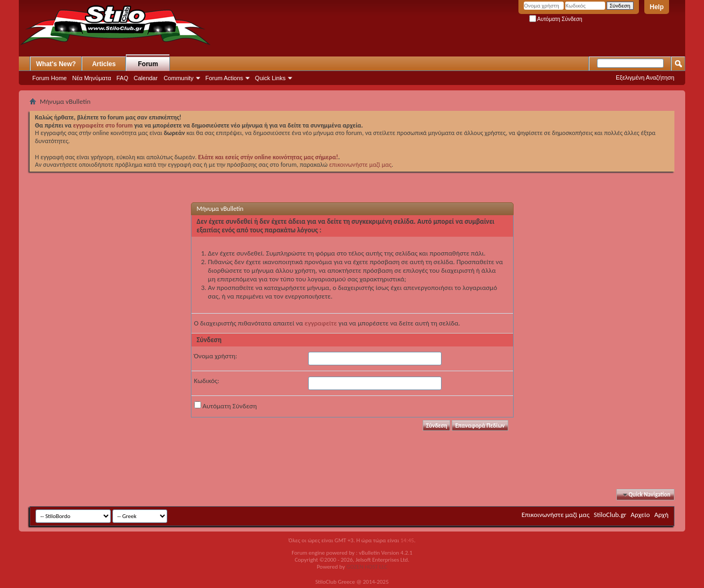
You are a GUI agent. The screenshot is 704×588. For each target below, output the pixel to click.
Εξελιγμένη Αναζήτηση (645, 77)
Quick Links (270, 78)
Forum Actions (224, 78)
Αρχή (661, 515)
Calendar (146, 78)
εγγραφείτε (321, 323)
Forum (148, 64)
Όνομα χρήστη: (216, 356)
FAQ (123, 78)
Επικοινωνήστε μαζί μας (556, 515)
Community (179, 78)
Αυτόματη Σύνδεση (556, 19)
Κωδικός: (207, 381)
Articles (104, 64)
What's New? (56, 64)
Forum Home (49, 78)
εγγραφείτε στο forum (104, 125)
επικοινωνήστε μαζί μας (360, 165)
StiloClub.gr (610, 515)
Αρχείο (641, 515)
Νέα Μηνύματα (91, 78)
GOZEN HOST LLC (367, 567)
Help (657, 7)
